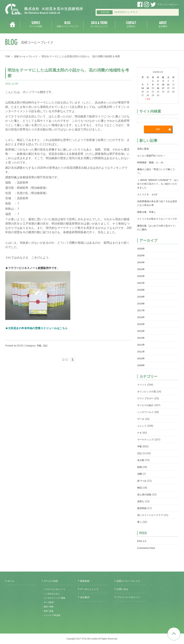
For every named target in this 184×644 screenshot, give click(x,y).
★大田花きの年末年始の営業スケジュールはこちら (38, 328)
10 (163, 85)
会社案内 (85, 597)
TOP (8, 56)
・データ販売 (48, 602)
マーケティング (146, 443)
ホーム (11, 581)
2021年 (141, 287)
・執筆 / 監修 (48, 611)
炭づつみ (142, 485)
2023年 (141, 273)
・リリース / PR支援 (52, 615)
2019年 (141, 301)
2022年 (141, 280)
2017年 (141, 314)
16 (158, 88)
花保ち (141, 505)
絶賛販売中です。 (52, 268)
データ (141, 423)
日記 (46, 346)
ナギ (140, 437)
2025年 (141, 259)
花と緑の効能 (145, 498)
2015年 (141, 328)
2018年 (141, 307)
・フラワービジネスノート (55, 589)
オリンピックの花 (147, 395)
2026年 (141, 253)
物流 (140, 492)
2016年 (141, 321)
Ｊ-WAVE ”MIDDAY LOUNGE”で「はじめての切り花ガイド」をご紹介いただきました (158, 184)
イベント (142, 389)
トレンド (142, 430)
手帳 (39, 346)
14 (148, 88)
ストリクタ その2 (148, 195)
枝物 (140, 471)
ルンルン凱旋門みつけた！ (152, 156)
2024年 (141, 266)
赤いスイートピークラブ (151, 519)
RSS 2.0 (142, 545)
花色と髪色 (144, 149)
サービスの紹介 (146, 409)
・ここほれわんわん (52, 594)
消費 (140, 478)
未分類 (141, 464)
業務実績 (85, 581)
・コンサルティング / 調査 (55, 598)
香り (140, 526)
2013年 (141, 342)
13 (143, 88)
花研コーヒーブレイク (27, 56)
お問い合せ (123, 589)
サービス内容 (51, 581)
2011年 (141, 356)
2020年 (141, 294)
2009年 (141, 369)
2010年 (141, 362)
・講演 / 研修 (48, 607)
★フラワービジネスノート (23, 268)
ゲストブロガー (146, 402)
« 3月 (148, 99)
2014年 (141, 335)
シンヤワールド (146, 416)
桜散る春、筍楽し (147, 212)
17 (163, 88)
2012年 (141, 349)
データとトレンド (90, 589)
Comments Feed (146, 552)
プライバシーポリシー (168, 5)
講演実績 (142, 512)
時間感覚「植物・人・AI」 (152, 163)
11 (168, 85)
